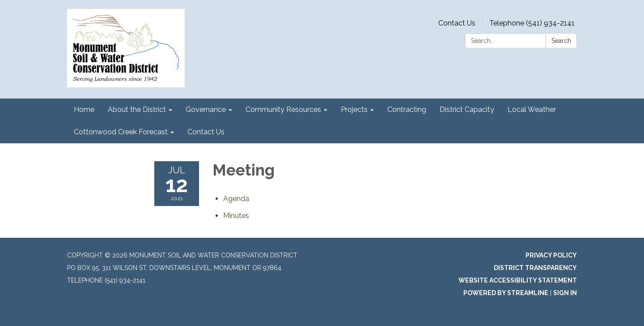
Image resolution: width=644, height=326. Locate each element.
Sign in (565, 293)
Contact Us (457, 23)
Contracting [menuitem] (407, 109)
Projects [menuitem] (354, 109)
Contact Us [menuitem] (206, 132)
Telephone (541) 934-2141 (532, 23)
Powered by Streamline (506, 293)
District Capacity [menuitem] (467, 109)
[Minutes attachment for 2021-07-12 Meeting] (236, 216)
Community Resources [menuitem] (283, 109)
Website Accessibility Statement (518, 280)
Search (561, 41)
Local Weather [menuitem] (532, 109)
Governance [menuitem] (206, 109)
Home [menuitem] (84, 109)
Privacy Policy (551, 255)
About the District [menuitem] (137, 109)
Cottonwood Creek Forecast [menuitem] (121, 132)
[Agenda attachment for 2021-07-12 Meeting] (236, 199)
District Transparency (535, 268)
